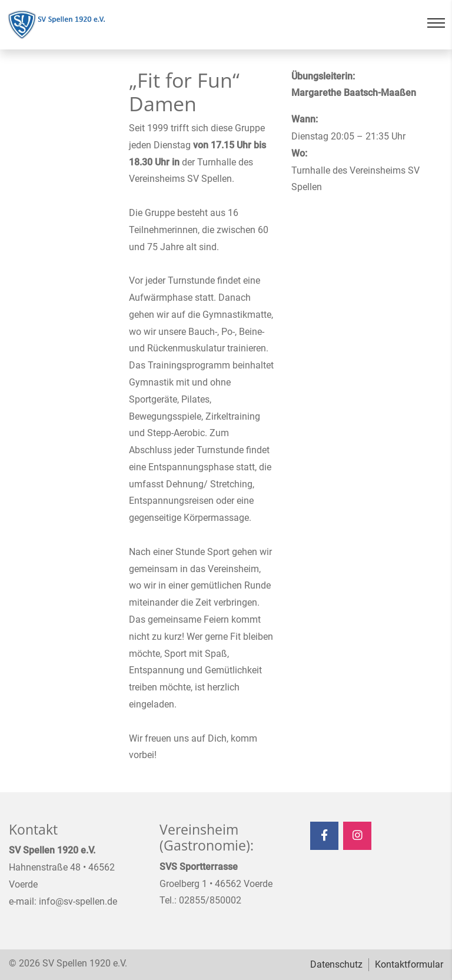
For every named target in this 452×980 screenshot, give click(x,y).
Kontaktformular (409, 964)
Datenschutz (336, 964)
